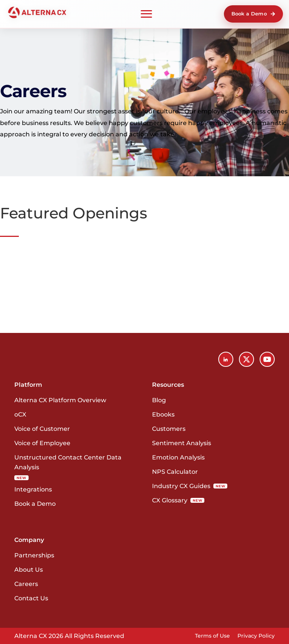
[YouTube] (267, 359)
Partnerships (34, 555)
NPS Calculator (175, 472)
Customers (169, 429)
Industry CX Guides (190, 486)
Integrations (33, 489)
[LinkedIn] (226, 359)
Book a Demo (254, 14)
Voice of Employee (42, 443)
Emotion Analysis (178, 457)
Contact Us (31, 598)
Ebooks (163, 414)
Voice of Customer (42, 429)
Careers (26, 584)
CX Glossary (178, 500)
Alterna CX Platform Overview (60, 400)
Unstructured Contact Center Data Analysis (68, 467)
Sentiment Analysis (182, 443)
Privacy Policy (256, 636)
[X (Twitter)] (246, 359)
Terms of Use (212, 636)
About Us (29, 570)
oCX (20, 414)
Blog (159, 400)
